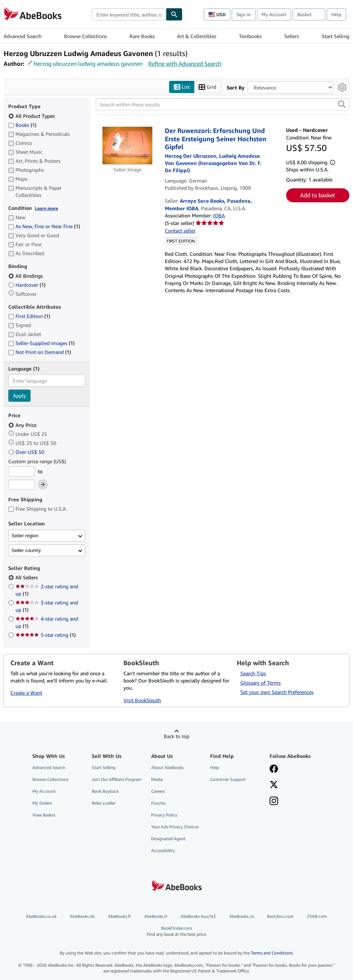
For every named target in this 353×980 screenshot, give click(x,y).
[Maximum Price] (22, 485)
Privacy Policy (164, 815)
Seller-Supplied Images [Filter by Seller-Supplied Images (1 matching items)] (41, 343)
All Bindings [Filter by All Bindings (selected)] (26, 276)
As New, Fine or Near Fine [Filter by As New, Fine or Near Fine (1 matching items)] (44, 226)
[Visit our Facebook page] (274, 769)
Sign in (244, 14)
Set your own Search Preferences (277, 692)
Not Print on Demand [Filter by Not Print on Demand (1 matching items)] (40, 352)
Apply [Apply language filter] (19, 395)
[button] (342, 104)
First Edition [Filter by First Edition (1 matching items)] (29, 316)
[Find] (174, 14)
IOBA (219, 215)
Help (336, 14)
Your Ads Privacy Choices (175, 827)
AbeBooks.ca (241, 916)
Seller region (25, 536)
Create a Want (26, 693)
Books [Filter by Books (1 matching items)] (22, 125)
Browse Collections (85, 36)
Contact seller (180, 231)
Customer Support (228, 779)
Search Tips (253, 673)
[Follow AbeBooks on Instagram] (274, 802)
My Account (274, 14)
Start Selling (336, 36)
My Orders (42, 803)
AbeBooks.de (82, 916)
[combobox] (129, 14)
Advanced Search (22, 36)
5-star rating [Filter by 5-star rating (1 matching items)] (46, 635)
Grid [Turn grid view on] (207, 87)
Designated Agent (168, 839)
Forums (158, 803)
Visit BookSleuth (142, 700)
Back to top (176, 736)
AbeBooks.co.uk (41, 916)
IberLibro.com (280, 916)
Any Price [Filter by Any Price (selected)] (23, 425)
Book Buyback (105, 791)
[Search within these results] (223, 104)
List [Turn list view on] (182, 87)
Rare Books (142, 36)
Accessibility (163, 850)
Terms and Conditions (272, 953)
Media (157, 779)
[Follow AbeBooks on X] (274, 785)
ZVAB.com (317, 916)
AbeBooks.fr (119, 916)
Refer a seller (104, 803)
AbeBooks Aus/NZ (198, 916)
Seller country (26, 550)
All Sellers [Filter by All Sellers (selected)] (27, 577)
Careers (158, 791)
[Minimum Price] (22, 471)
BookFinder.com (176, 931)
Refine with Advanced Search (185, 64)
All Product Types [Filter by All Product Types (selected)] (32, 116)
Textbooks (250, 36)
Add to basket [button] (318, 195)
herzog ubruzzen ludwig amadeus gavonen (88, 64)
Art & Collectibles (197, 36)
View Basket (44, 815)
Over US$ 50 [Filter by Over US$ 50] (27, 452)
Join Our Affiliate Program (117, 779)
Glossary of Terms (261, 683)
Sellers (292, 36)
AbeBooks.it (156, 916)
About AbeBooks (167, 767)
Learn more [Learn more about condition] (46, 208)
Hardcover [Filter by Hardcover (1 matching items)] (27, 285)
